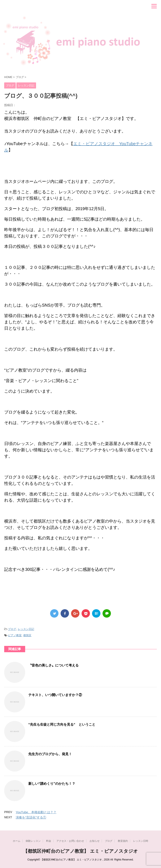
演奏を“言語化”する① (31, 817)
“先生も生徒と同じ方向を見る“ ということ (62, 724)
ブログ (12, 629)
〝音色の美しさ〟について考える (53, 665)
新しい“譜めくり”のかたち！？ (52, 784)
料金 (49, 841)
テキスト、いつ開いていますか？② (55, 695)
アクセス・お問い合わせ (70, 841)
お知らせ (95, 841)
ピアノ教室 (15, 635)
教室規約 (123, 841)
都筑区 (27, 635)
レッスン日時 (141, 841)
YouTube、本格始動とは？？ (36, 812)
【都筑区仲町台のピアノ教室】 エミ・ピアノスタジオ (80, 851)
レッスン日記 (26, 629)
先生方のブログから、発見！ (50, 754)
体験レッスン (33, 841)
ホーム (17, 841)
